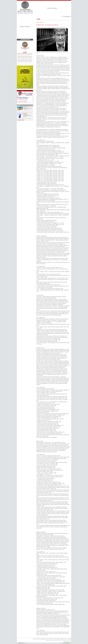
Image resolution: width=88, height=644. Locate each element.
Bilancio (55, 639)
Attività (59, 639)
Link (66, 639)
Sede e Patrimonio (50, 639)
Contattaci (69, 639)
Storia (37, 639)
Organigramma (44, 639)
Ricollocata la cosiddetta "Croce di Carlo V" (27, 116)
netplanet (70, 642)
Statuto (39, 639)
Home (34, 639)
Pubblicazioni (63, 639)
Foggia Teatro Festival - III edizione (27, 109)
